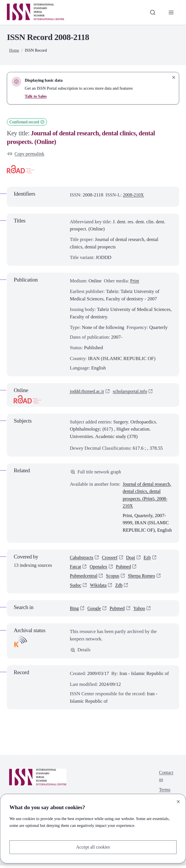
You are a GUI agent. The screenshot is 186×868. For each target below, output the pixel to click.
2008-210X (134, 195)
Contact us (166, 779)
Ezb (149, 559)
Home (14, 50)
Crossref (111, 559)
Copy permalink (26, 154)
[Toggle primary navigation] (171, 12)
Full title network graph (97, 472)
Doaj (132, 559)
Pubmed (125, 568)
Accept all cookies (93, 847)
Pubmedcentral (84, 578)
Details (81, 652)
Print (135, 281)
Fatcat (76, 568)
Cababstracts (82, 559)
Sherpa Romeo (144, 578)
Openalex (99, 568)
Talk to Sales (36, 96)
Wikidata (99, 587)
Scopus (114, 578)
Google (95, 611)
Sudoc (76, 587)
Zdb (120, 587)
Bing (75, 611)
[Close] (178, 801)
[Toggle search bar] (152, 12)
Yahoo (141, 611)
